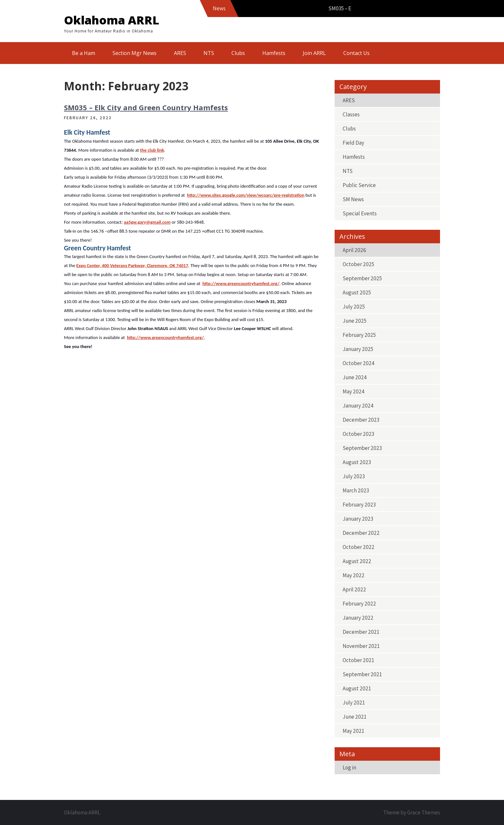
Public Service (359, 185)
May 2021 (353, 731)
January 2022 (358, 618)
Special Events (360, 213)
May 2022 (354, 575)
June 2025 (355, 321)
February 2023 (359, 505)
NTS (209, 53)
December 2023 (361, 420)
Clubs (238, 53)
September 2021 (362, 674)
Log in (349, 767)
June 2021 (355, 717)
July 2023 (354, 476)
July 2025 (354, 307)
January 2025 (358, 349)
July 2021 (354, 703)
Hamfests (274, 53)
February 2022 (359, 604)
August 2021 (357, 688)
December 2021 (361, 632)
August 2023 (357, 462)
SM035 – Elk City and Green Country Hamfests (146, 107)
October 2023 (358, 434)
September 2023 (362, 448)
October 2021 (358, 660)
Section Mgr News (135, 53)
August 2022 (357, 561)
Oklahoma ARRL (112, 20)
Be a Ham (84, 53)
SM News (353, 199)
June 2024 (355, 377)
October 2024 (359, 363)
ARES (180, 53)
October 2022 (359, 547)
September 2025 (362, 278)
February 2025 (359, 335)
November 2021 (361, 646)
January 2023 (358, 519)
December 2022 (361, 533)
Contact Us (356, 53)
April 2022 (354, 589)
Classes (351, 114)
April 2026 (354, 250)
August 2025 (357, 292)
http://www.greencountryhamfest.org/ (241, 283)
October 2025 (358, 264)
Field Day (353, 143)
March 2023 (356, 490)
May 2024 (354, 391)
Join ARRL (314, 53)
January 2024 (358, 406)
